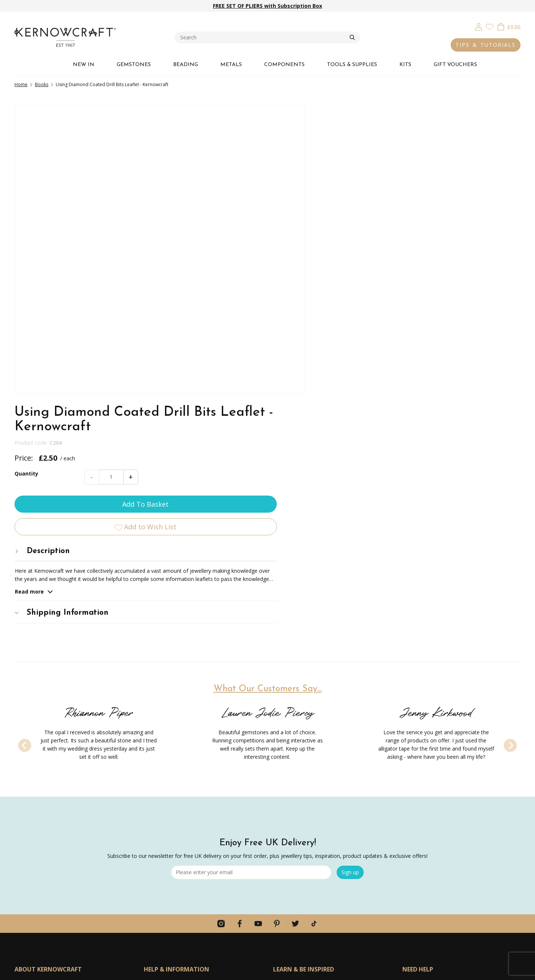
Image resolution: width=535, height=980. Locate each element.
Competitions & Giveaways (176, 828)
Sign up (350, 635)
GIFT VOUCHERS (455, 65)
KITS (405, 65)
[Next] (510, 508)
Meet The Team (34, 773)
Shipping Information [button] (363, 311)
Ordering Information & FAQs (179, 800)
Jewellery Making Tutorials (304, 773)
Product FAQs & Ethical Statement (56, 786)
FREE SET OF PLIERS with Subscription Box (267, 6)
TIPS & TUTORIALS (486, 45)
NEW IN (84, 65)
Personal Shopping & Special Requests (61, 800)
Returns (153, 773)
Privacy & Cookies (414, 971)
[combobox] (262, 37)
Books (42, 84)
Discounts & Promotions (174, 814)
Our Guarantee (32, 759)
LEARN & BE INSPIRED (304, 732)
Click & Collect (161, 759)
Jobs (20, 814)
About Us (26, 745)
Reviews (24, 828)
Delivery (153, 745)
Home (21, 84)
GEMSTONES (134, 65)
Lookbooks (287, 814)
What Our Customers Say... (268, 452)
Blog (279, 800)
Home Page (158, 855)
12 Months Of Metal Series (305, 786)
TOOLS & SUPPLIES (352, 65)
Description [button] (344, 250)
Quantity (328, 172)
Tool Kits (284, 759)
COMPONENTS (284, 65)
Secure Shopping (164, 841)
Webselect (283, 971)
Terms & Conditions (459, 971)
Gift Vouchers (160, 786)
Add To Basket (419, 203)
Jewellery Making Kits (298, 745)
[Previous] (25, 508)
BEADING (186, 65)
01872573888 (419, 753)
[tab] (418, 250)
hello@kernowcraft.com (431, 774)
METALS (231, 65)
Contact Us (157, 869)
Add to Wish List (418, 225)
